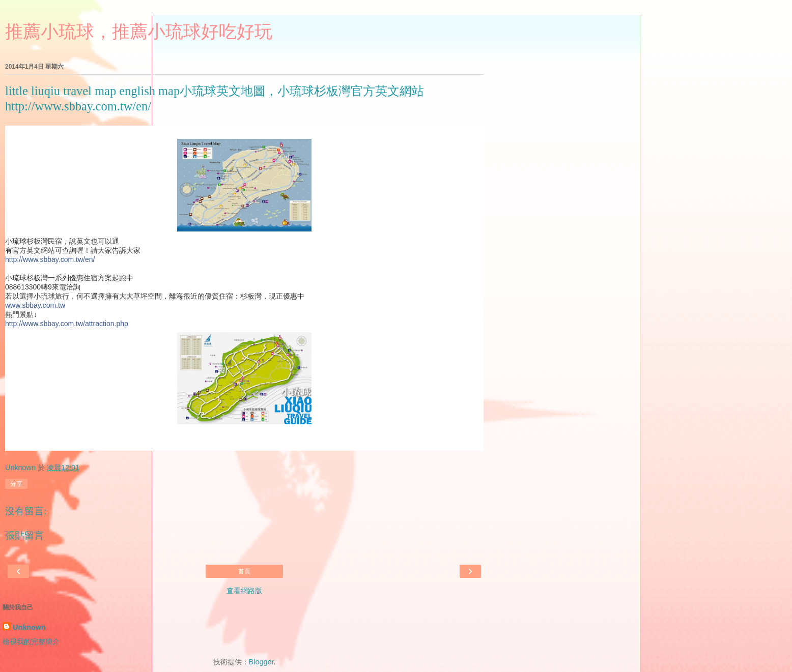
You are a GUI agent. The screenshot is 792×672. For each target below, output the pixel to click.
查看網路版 (244, 591)
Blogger (261, 662)
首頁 (244, 571)
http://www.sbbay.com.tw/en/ (50, 259)
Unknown (29, 627)
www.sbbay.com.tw (35, 305)
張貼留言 (24, 535)
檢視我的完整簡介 (31, 641)
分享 (16, 484)
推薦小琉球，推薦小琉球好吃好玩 (139, 32)
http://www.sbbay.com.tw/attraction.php (67, 324)
